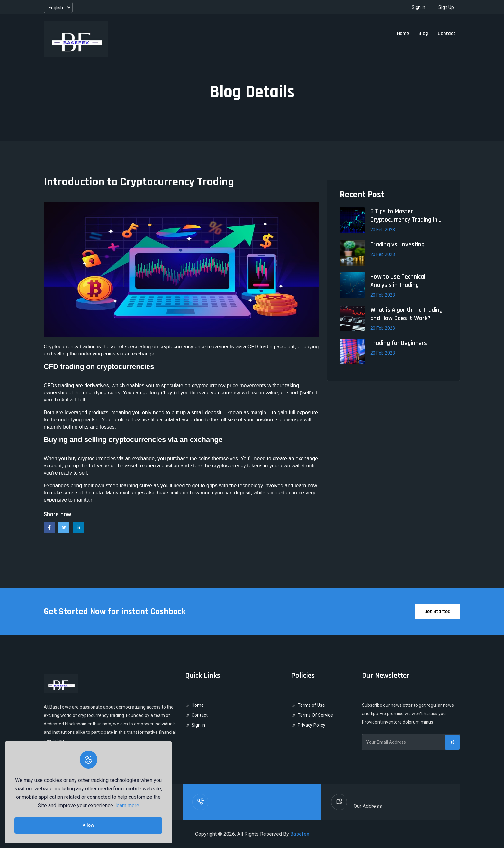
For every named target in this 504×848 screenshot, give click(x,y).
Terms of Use (311, 705)
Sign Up (446, 7)
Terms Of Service (315, 715)
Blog (423, 34)
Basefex (300, 834)
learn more (127, 805)
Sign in (419, 7)
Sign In (198, 725)
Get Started (437, 611)
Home (403, 34)
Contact (447, 34)
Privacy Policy (311, 725)
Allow (88, 825)
